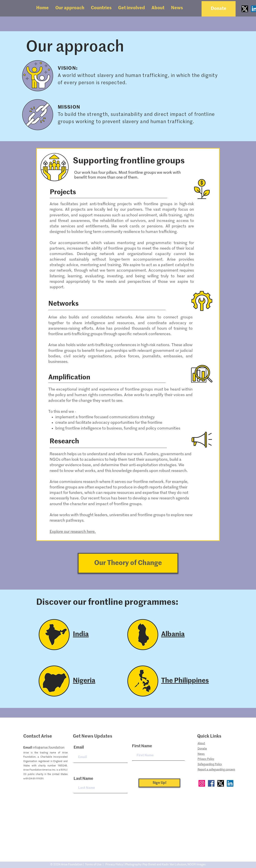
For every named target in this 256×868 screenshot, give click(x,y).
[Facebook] (211, 783)
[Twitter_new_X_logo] (245, 9)
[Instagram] (202, 783)
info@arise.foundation (48, 748)
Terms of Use (93, 865)
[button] (70, 8)
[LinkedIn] (230, 783)
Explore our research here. (73, 532)
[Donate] (219, 9)
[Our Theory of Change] (128, 563)
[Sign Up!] (159, 783)
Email (79, 747)
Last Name (83, 779)
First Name (142, 746)
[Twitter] (221, 783)
